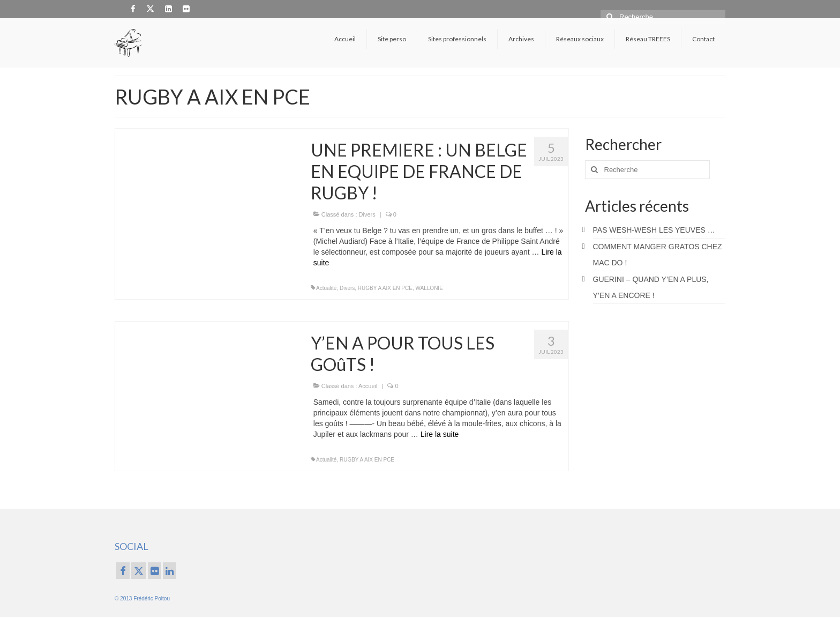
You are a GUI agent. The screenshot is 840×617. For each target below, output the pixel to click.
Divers (367, 214)
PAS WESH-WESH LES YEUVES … (654, 230)
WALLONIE (429, 288)
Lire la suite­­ (440, 434)
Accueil (368, 386)
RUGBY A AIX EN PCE (385, 288)
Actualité (326, 288)
